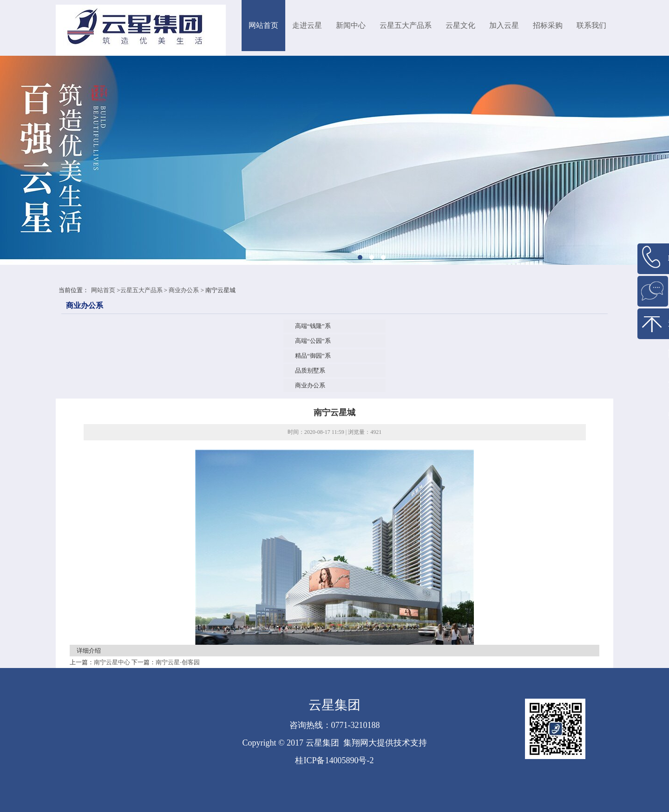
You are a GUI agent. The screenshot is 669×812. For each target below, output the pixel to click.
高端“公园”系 (313, 341)
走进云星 (307, 25)
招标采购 (548, 25)
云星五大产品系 (406, 25)
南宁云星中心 (112, 662)
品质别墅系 (310, 370)
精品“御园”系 (313, 356)
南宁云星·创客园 (177, 662)
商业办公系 (184, 290)
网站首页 (263, 25)
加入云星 (504, 25)
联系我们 (591, 25)
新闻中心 (351, 25)
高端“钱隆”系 (313, 326)
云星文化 (460, 25)
